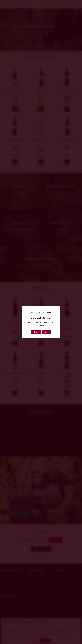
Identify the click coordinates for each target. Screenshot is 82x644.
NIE (47, 332)
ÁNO (36, 332)
